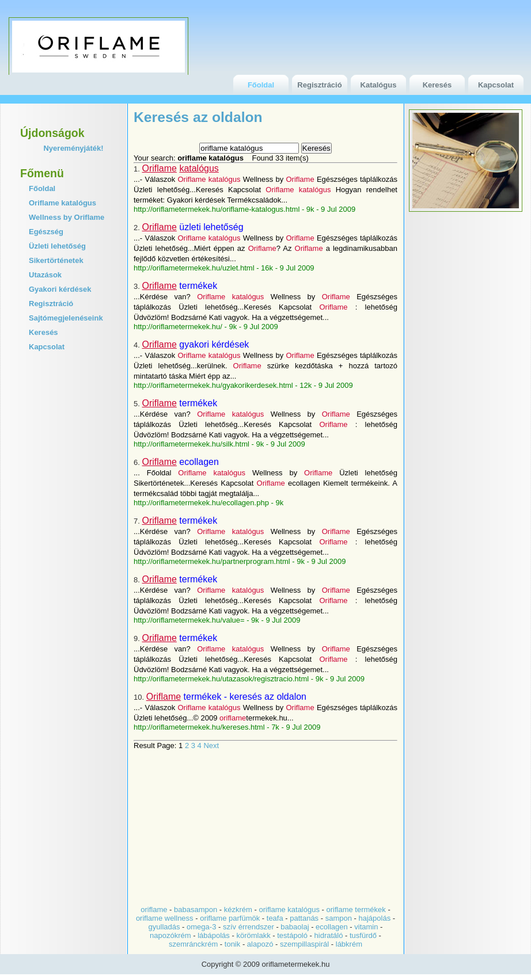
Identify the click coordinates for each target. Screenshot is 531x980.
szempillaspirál (304, 944)
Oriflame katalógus (62, 203)
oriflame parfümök (230, 918)
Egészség (46, 232)
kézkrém (237, 910)
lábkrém (349, 944)
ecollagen (332, 927)
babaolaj (295, 927)
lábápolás (214, 935)
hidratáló (329, 935)
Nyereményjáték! (73, 148)
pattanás (304, 918)
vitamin (366, 927)
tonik (232, 944)
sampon (339, 918)
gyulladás (164, 927)
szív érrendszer (249, 927)
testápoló (292, 935)
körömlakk (253, 935)
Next (211, 746)
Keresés (437, 85)
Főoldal (261, 85)
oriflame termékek (356, 910)
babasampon (197, 910)
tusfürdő (363, 935)
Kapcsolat (496, 85)
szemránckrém (193, 944)
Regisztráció (319, 85)
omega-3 (201, 927)
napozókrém (170, 935)
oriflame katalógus (289, 910)
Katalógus (379, 85)
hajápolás (375, 918)
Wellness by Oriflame (67, 217)
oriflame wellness (165, 918)
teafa (275, 918)
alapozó (260, 944)
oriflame (154, 910)
